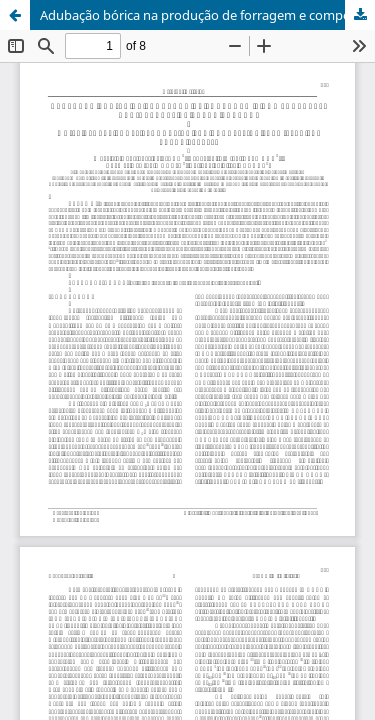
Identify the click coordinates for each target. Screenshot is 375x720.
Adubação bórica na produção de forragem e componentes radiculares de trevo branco (207, 15)
